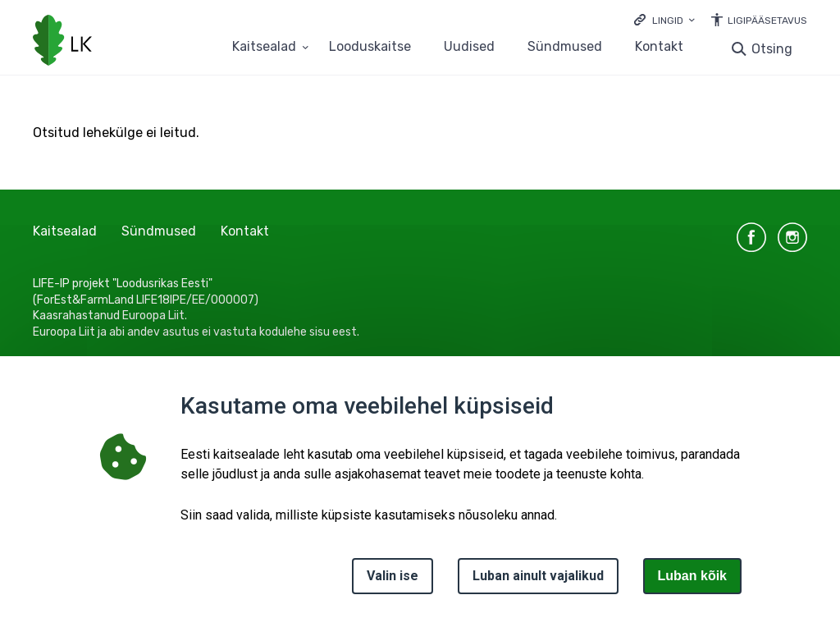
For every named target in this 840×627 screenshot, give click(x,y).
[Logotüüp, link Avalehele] (62, 42)
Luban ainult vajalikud (538, 576)
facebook (751, 237)
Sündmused (565, 47)
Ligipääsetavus (767, 21)
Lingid (668, 21)
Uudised (469, 47)
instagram (792, 237)
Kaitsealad (65, 231)
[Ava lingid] (664, 19)
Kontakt (659, 47)
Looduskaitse (370, 47)
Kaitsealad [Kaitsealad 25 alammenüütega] (264, 47)
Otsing (772, 49)
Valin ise (393, 576)
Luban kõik (692, 576)
